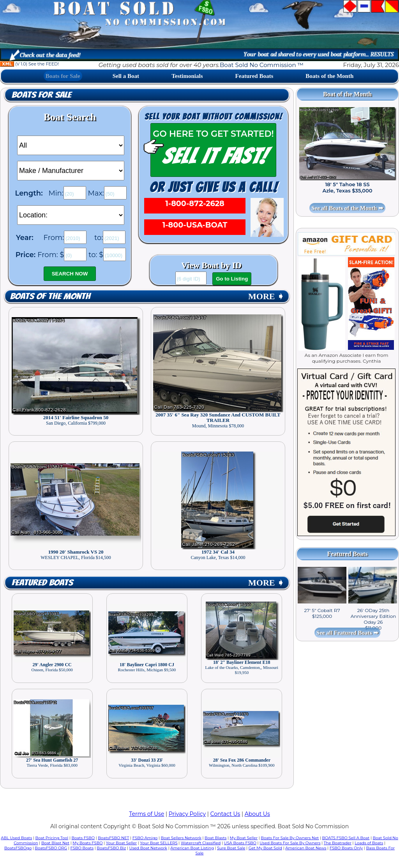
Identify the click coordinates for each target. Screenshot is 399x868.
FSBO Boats (82, 848)
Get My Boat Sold (265, 848)
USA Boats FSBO (240, 843)
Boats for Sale (63, 76)
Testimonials (187, 76)
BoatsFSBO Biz (111, 848)
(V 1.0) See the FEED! (29, 64)
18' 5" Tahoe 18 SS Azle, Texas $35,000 (347, 187)
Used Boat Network (148, 848)
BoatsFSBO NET (113, 838)
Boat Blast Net (55, 843)
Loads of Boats (369, 843)
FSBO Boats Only (346, 848)
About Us (257, 814)
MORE (266, 296)
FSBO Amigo (145, 838)
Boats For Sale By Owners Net (290, 838)
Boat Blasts (215, 838)
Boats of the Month (329, 76)
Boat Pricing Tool (52, 838)
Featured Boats (254, 76)
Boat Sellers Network (181, 838)
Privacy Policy (187, 814)
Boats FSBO (83, 838)
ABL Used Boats (16, 838)
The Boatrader (338, 843)
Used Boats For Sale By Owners (290, 843)
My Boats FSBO (87, 843)
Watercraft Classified (201, 843)
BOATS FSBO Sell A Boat (346, 838)
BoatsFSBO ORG (51, 848)
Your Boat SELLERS (159, 843)
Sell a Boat (126, 76)
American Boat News (306, 848)
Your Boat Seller (121, 843)
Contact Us (225, 814)
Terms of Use (147, 814)
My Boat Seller (244, 838)
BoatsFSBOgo (18, 848)
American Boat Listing (192, 848)
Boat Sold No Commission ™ (262, 65)
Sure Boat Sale (231, 848)
